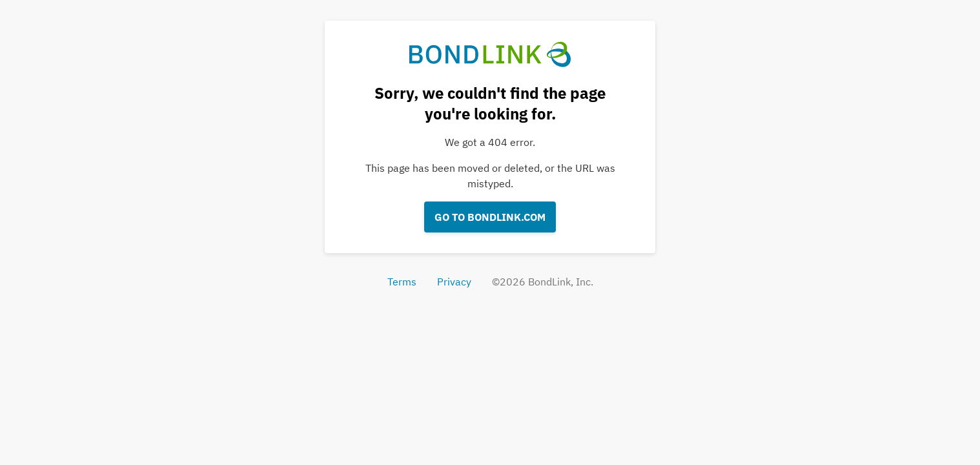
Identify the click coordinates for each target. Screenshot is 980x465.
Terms (402, 282)
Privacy (454, 282)
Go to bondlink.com (490, 217)
